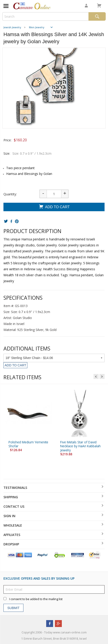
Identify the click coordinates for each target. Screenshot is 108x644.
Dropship (11, 544)
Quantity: (10, 194)
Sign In (9, 516)
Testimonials (15, 488)
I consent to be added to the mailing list (36, 599)
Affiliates (12, 535)
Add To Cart (54, 207)
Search (97, 16)
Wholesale (13, 525)
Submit (13, 608)
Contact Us (14, 506)
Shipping (11, 497)
